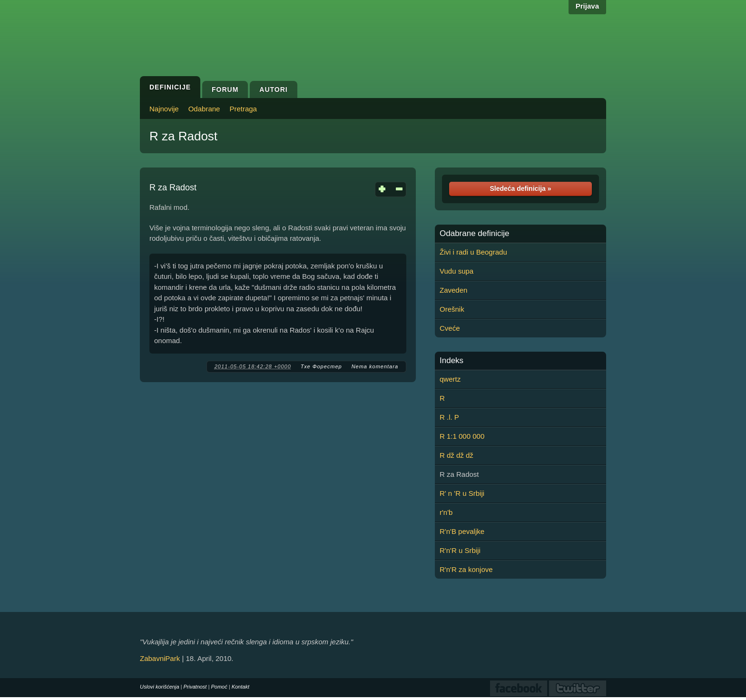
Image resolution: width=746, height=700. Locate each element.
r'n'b (446, 512)
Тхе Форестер (321, 366)
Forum (225, 89)
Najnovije (164, 109)
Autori (273, 89)
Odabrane (204, 109)
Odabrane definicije (474, 234)
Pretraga (243, 109)
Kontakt (240, 687)
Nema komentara (375, 366)
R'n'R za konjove (466, 569)
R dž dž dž (456, 455)
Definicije (170, 87)
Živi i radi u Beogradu (473, 252)
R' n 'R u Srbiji (462, 493)
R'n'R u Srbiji (460, 550)
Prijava (587, 6)
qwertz (450, 379)
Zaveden (453, 290)
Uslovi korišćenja (160, 687)
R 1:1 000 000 (462, 436)
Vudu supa (456, 271)
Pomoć (219, 687)
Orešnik (452, 309)
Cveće (450, 328)
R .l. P (449, 417)
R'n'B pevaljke (462, 531)
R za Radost (183, 136)
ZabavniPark (160, 658)
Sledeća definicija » (520, 188)
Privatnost (195, 687)
